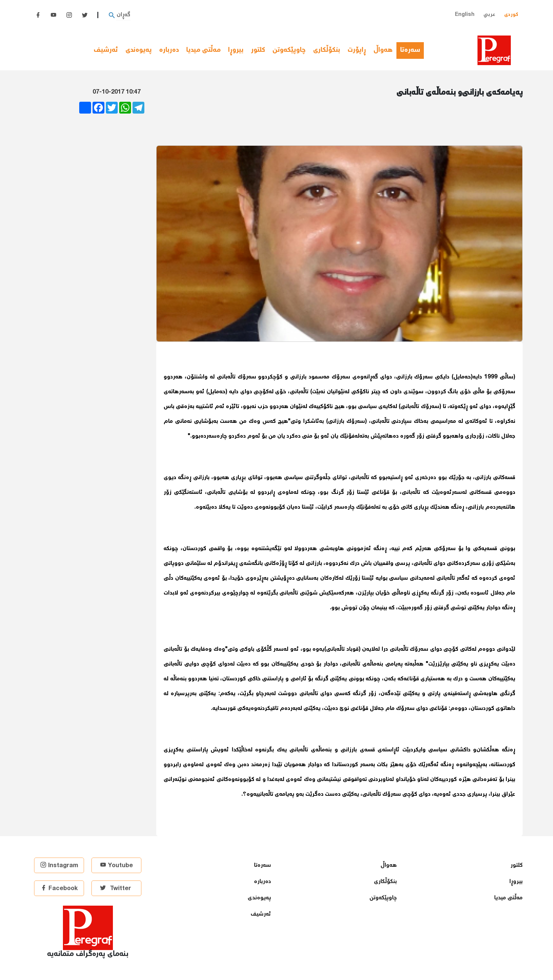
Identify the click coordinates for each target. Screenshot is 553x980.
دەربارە (169, 50)
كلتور (258, 50)
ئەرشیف (106, 50)
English (465, 15)
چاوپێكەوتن (289, 50)
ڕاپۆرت (357, 50)
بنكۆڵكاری (327, 50)
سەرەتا (412, 50)
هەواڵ (383, 50)
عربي (489, 15)
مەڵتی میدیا (203, 50)
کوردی (511, 15)
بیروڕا (236, 50)
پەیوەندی (139, 50)
